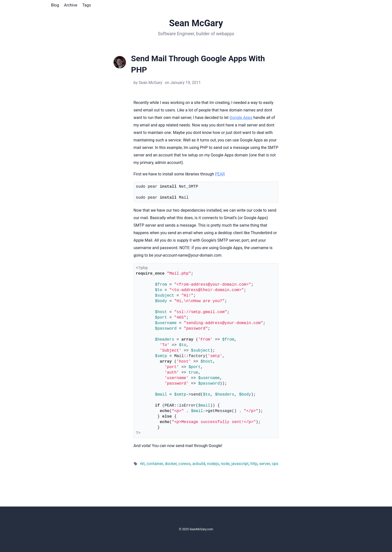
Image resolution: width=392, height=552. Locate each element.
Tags (87, 5)
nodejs (213, 464)
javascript (240, 464)
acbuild (199, 464)
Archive (71, 5)
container (155, 464)
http (254, 464)
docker (171, 464)
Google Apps (241, 118)
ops (275, 464)
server (265, 464)
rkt (142, 464)
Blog (55, 5)
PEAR (220, 174)
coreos (185, 464)
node (225, 464)
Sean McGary (196, 23)
